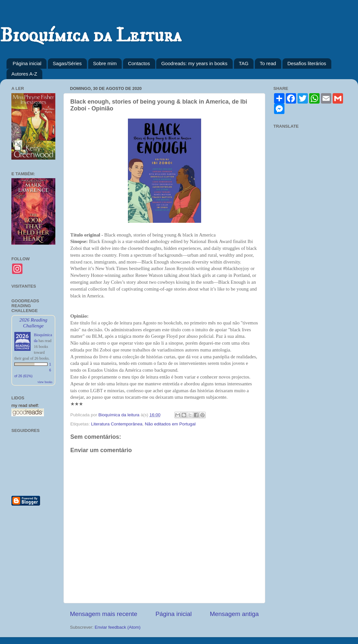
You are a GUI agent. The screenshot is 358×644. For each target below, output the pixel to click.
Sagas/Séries (67, 63)
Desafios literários (307, 63)
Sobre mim (105, 63)
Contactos (139, 63)
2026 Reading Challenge (33, 323)
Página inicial (27, 63)
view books (45, 382)
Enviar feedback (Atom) (118, 627)
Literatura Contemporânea (117, 424)
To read (268, 63)
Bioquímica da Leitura (91, 36)
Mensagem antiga (234, 614)
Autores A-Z (24, 74)
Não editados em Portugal (170, 424)
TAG (244, 63)
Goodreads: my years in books (194, 63)
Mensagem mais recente (104, 614)
